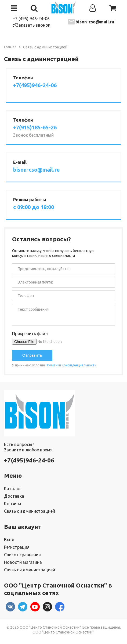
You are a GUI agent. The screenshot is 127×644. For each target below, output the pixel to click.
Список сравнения (22, 555)
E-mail (20, 162)
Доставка (14, 496)
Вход (9, 540)
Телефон (23, 78)
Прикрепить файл (30, 334)
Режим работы (30, 200)
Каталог (12, 489)
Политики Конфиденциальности (71, 365)
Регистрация (17, 547)
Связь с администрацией (30, 511)
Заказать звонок (31, 25)
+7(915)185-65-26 (35, 128)
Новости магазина (23, 562)
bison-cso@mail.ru (95, 22)
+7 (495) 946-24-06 (31, 19)
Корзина (13, 504)
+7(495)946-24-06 (35, 85)
